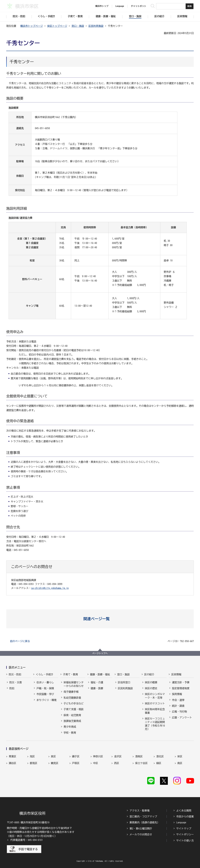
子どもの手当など (74, 703)
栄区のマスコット (155, 703)
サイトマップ (184, 828)
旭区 (32, 756)
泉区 (53, 756)
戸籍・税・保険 (45, 688)
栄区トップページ (57, 26)
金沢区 (118, 756)
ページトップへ (100, 653)
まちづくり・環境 (46, 700)
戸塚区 (76, 763)
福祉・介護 (97, 682)
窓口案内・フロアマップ (143, 816)
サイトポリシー (185, 834)
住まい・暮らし (45, 682)
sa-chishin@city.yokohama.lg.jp (50, 588)
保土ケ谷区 (141, 763)
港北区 (160, 756)
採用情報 (177, 694)
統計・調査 (178, 706)
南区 (180, 763)
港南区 (139, 756)
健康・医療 (97, 688)
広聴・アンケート (182, 717)
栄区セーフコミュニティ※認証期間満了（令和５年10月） (155, 724)
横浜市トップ (102, 6)
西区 (117, 763)
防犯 (12, 688)
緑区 (159, 763)
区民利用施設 (96, 26)
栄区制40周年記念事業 (155, 711)
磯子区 (76, 756)
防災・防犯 (15, 674)
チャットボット (139, 6)
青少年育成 (70, 727)
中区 (96, 763)
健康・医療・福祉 (100, 674)
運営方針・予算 (181, 682)
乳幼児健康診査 (72, 698)
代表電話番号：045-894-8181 (27, 840)
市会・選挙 (178, 700)
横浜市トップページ (32, 26)
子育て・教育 (70, 674)
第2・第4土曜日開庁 (141, 828)
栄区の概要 (151, 682)
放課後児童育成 (72, 721)
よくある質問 (184, 811)
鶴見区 (55, 763)
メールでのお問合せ (141, 834)
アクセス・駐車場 (140, 811)
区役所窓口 (124, 682)
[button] (100, 619)
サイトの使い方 (185, 841)
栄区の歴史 (151, 688)
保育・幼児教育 (72, 715)
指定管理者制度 (181, 688)
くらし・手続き (45, 674)
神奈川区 (98, 756)
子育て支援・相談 (74, 709)
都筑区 (34, 763)
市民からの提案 (185, 816)
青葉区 (12, 756)
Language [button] (120, 6)
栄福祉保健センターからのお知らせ (74, 684)
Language (181, 822)
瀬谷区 (12, 763)
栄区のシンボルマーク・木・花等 (155, 696)
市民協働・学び (45, 694)
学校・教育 (70, 733)
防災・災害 (16, 682)
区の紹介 (149, 674)
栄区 (180, 756)
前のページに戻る (20, 641)
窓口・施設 (78, 26)
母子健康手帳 (71, 692)
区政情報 (176, 674)
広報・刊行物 (179, 712)
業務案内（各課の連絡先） (145, 822)
